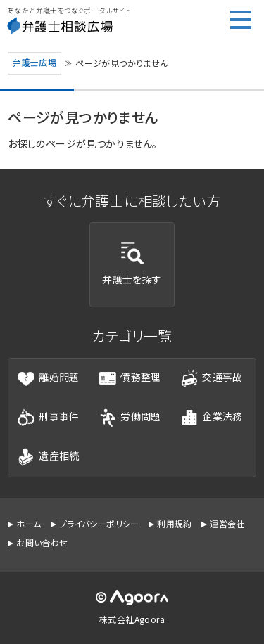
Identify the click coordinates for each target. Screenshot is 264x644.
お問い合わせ (42, 542)
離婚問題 (48, 378)
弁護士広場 (34, 62)
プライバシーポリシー (99, 523)
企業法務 (212, 418)
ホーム (29, 523)
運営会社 (227, 523)
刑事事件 (48, 418)
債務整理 (130, 378)
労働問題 (130, 418)
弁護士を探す (132, 264)
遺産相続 (48, 457)
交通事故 (212, 378)
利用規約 (175, 523)
